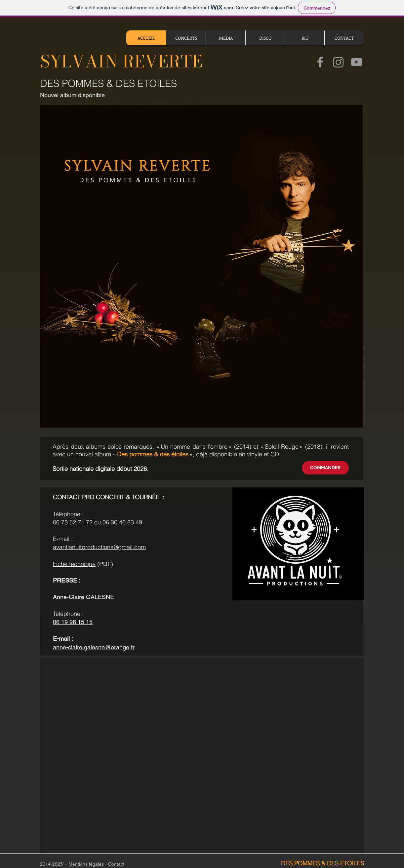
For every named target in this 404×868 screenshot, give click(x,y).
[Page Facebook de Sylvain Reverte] (320, 62)
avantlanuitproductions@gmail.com (99, 547)
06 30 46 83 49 (122, 522)
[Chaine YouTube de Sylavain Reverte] (357, 62)
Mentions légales (86, 864)
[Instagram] (338, 62)
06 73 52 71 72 (73, 522)
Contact (116, 864)
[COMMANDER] (325, 468)
